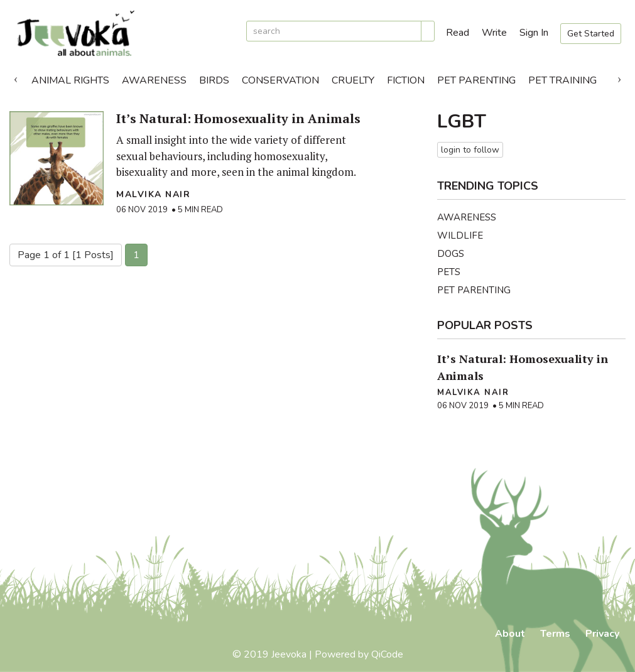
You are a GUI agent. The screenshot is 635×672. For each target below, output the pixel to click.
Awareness (154, 80)
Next (619, 77)
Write (494, 33)
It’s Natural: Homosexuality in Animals (238, 118)
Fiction (406, 80)
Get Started (591, 34)
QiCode (387, 654)
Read (458, 33)
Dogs (451, 254)
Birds (214, 80)
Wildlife (460, 236)
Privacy (602, 634)
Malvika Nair (153, 194)
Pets (449, 272)
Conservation (280, 80)
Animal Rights (70, 80)
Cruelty (353, 80)
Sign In (534, 33)
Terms (555, 634)
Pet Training (562, 80)
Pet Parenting (476, 80)
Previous (16, 77)
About (510, 634)
